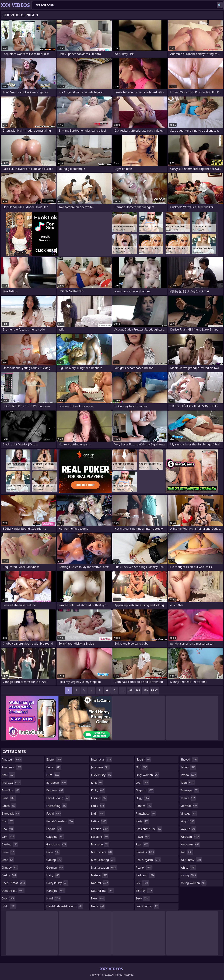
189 (146, 690)
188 (138, 690)
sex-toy (145, 891)
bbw (8, 829)
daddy (9, 875)
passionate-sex (149, 829)
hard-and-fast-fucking (65, 906)
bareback (11, 814)
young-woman (193, 883)
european (57, 783)
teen (187, 783)
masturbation (104, 868)
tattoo (188, 775)
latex (98, 806)
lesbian (100, 829)
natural (100, 883)
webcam (190, 837)
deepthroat (13, 891)
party (143, 821)
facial (54, 814)
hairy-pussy (57, 883)
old (142, 767)
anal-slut (11, 790)
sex (143, 883)
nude (98, 906)
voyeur (188, 829)
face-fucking (58, 798)
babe (9, 798)
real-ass (145, 852)
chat (8, 860)
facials (54, 829)
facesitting (57, 806)
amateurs (12, 767)
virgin (188, 821)
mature (100, 875)
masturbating (103, 860)
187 (130, 690)
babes (9, 806)
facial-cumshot (60, 821)
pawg (143, 837)
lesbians (100, 837)
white (188, 868)
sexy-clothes (147, 906)
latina (99, 821)
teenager (190, 790)
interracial (102, 759)
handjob (56, 891)
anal (8, 775)
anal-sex (11, 783)
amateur (12, 759)
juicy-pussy (101, 775)
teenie (188, 798)
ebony (54, 759)
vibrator (189, 806)
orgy (143, 798)
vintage (189, 814)
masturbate (102, 852)
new (98, 898)
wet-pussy (191, 860)
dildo (9, 906)
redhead (146, 875)
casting (10, 844)
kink (97, 783)
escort (54, 767)
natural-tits (103, 891)
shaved (189, 759)
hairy (53, 875)
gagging (55, 837)
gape (53, 852)
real (143, 844)
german (55, 868)
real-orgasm (148, 860)
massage (100, 844)
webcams (190, 844)
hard (54, 898)
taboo (188, 767)
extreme (55, 790)
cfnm (8, 852)
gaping (54, 860)
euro (53, 775)
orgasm (145, 790)
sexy (143, 898)
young (188, 875)
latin (98, 814)
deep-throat (14, 883)
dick (8, 898)
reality (144, 868)
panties (144, 806)
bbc (8, 821)
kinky (98, 790)
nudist (143, 759)
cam (8, 837)
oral (143, 783)
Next (154, 690)
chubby (10, 868)
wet (187, 852)
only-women (148, 775)
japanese (100, 767)
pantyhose (146, 814)
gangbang (57, 844)
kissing (99, 798)
